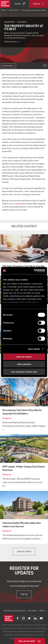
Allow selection (24, 364)
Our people (33, 611)
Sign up (24, 594)
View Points (13, 10)
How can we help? (27, 641)
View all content (24, 552)
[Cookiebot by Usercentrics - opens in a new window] (34, 271)
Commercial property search (14, 611)
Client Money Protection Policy (35, 632)
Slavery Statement (29, 628)
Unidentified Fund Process (13, 635)
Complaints (18, 628)
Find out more (12, 42)
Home (4, 10)
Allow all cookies (24, 357)
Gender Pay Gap (41, 628)
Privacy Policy (39, 635)
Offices (42, 611)
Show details (34, 349)
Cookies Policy (9, 628)
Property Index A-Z (28, 635)
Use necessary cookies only (24, 372)
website (17, 204)
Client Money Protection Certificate (14, 632)
